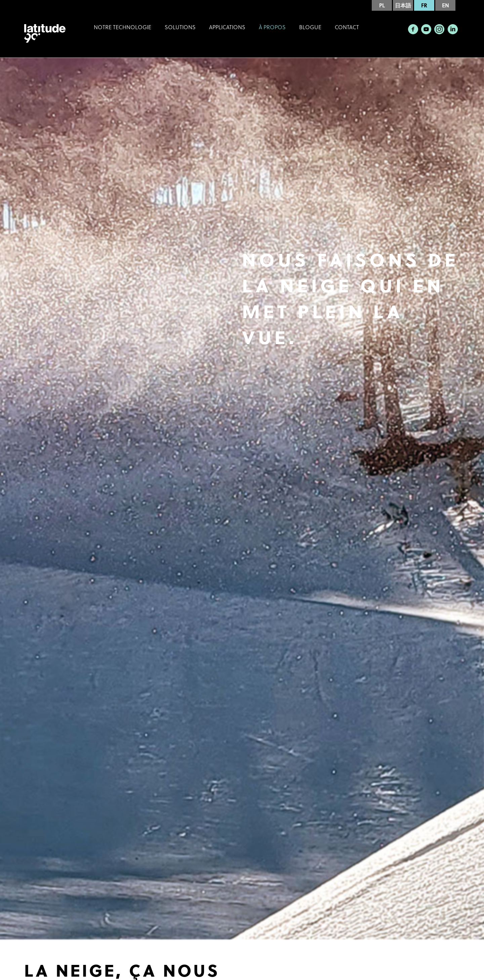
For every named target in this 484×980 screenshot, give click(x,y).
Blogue (310, 27)
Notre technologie (123, 27)
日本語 (403, 5)
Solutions (180, 27)
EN (446, 5)
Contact (347, 27)
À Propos (272, 27)
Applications (227, 27)
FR (424, 5)
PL (382, 5)
